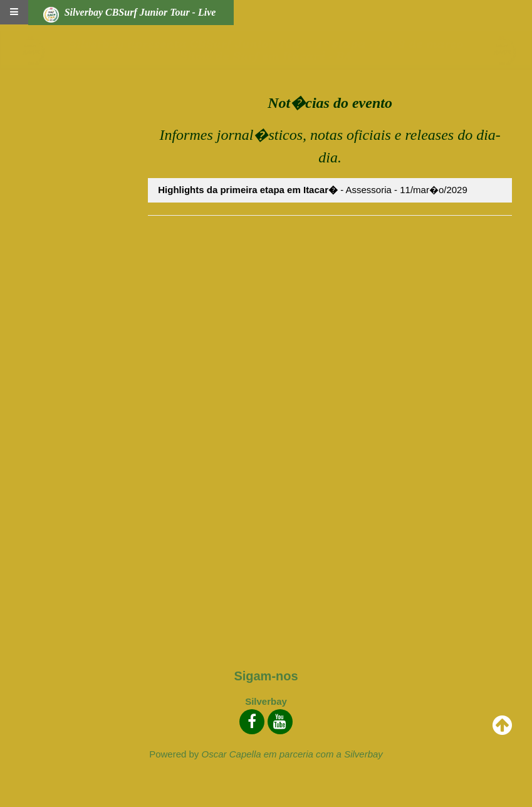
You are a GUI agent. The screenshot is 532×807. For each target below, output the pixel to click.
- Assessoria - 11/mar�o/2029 (313, 190)
